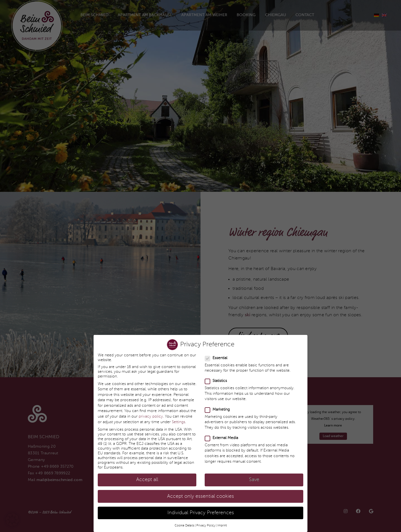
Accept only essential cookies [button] (200, 491)
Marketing (217, 405)
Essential (216, 353)
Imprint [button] (222, 521)
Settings (179, 417)
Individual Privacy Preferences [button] (201, 508)
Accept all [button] (147, 475)
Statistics (216, 376)
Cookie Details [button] (184, 521)
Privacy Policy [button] (206, 521)
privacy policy (151, 412)
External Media (222, 433)
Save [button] (254, 475)
